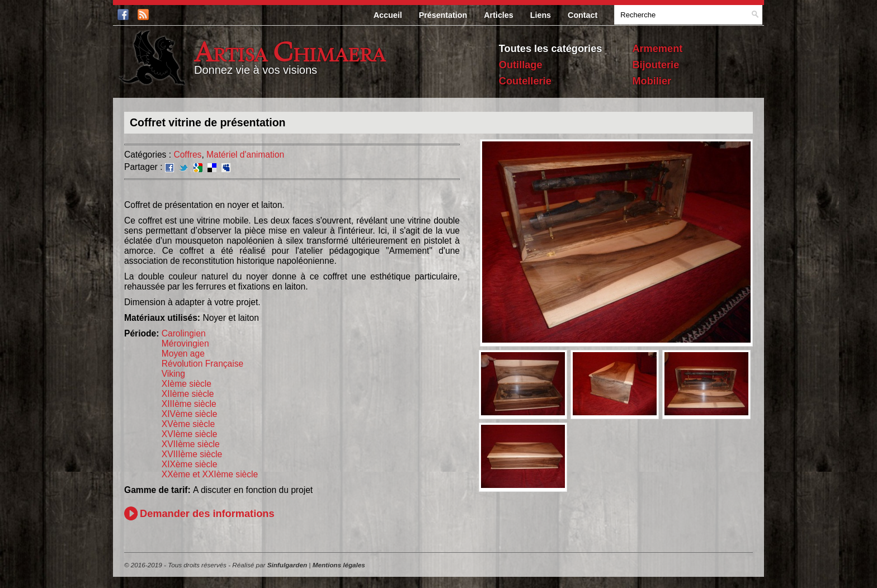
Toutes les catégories (551, 49)
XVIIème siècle (191, 444)
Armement (657, 49)
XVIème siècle (190, 434)
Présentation (443, 15)
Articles (498, 15)
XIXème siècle (190, 464)
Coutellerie (525, 81)
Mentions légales (339, 565)
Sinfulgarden (287, 565)
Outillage (521, 65)
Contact (583, 15)
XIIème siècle (188, 394)
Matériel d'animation (245, 155)
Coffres (187, 155)
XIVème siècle (190, 414)
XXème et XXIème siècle (210, 474)
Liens (541, 15)
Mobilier (652, 81)
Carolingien (184, 333)
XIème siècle (187, 384)
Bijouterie (656, 65)
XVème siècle (188, 424)
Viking (173, 374)
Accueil (388, 15)
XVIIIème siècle (192, 454)
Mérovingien (185, 343)
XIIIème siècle (189, 404)
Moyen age (183, 354)
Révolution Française (202, 364)
